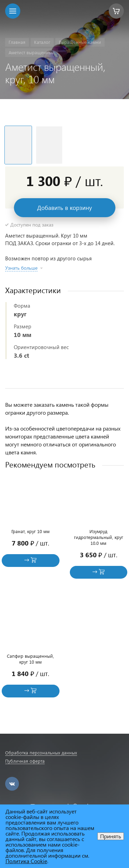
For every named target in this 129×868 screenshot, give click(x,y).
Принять (111, 836)
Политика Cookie (26, 861)
